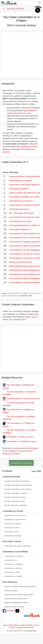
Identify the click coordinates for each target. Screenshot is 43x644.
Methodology (13, 625)
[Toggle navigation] (39, 2)
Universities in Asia (11, 532)
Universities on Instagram (14, 564)
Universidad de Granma (19, 209)
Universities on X (11, 560)
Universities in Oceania (13, 536)
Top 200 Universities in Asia (15, 501)
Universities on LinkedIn (13, 576)
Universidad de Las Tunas (20, 221)
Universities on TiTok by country (18, 437)
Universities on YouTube (13, 568)
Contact (22, 625)
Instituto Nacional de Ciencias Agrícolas (26, 266)
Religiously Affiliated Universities (16, 603)
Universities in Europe (12, 524)
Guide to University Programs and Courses (20, 586)
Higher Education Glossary (14, 607)
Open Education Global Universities (17, 546)
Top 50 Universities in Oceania (16, 505)
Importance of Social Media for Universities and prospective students (20, 451)
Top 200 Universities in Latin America (18, 489)
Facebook (9, 611)
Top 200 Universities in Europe (16, 493)
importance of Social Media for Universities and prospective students (20, 149)
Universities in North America (15, 516)
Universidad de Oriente (19, 189)
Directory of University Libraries (16, 599)
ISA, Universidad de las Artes (21, 213)
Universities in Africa (12, 528)
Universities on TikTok (12, 572)
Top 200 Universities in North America (18, 485)
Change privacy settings (25, 627)
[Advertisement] (21, 55)
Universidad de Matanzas (20, 229)
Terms (37, 625)
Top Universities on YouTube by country (21, 399)
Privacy (12, 627)
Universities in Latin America (15, 520)
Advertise (30, 625)
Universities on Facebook (14, 556)
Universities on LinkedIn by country (19, 441)
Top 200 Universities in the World (16, 481)
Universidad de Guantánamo (21, 201)
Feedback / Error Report (21, 463)
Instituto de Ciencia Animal (20, 262)
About (5, 625)
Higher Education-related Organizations (19, 595)
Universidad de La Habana (20, 181)
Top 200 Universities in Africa (15, 497)
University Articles (11, 591)
